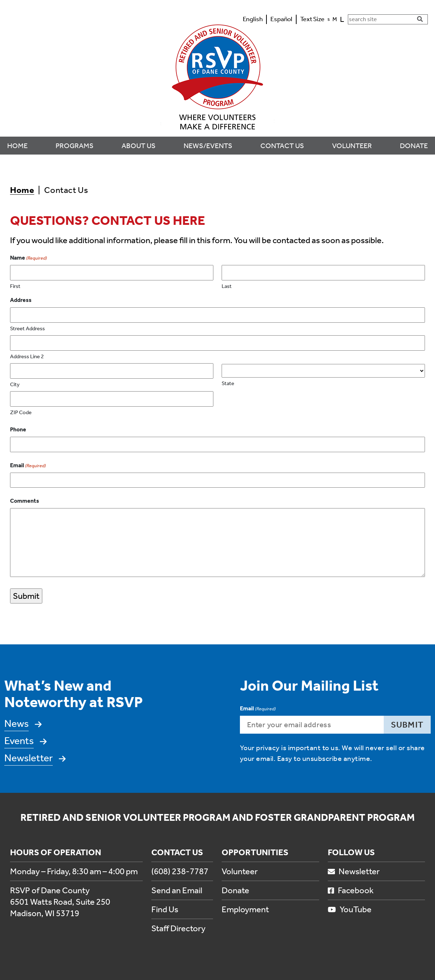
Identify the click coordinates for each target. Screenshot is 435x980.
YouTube (350, 909)
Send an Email (177, 890)
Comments (25, 501)
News (16, 723)
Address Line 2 (27, 356)
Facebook (351, 890)
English (253, 19)
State (228, 383)
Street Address (27, 328)
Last (227, 286)
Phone (18, 429)
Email (28, 466)
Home (22, 190)
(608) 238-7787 (180, 871)
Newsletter (29, 758)
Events (19, 741)
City (15, 384)
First (15, 286)
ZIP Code (21, 412)
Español (281, 19)
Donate (235, 890)
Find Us (165, 909)
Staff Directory (178, 928)
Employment (245, 909)
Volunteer (240, 871)
